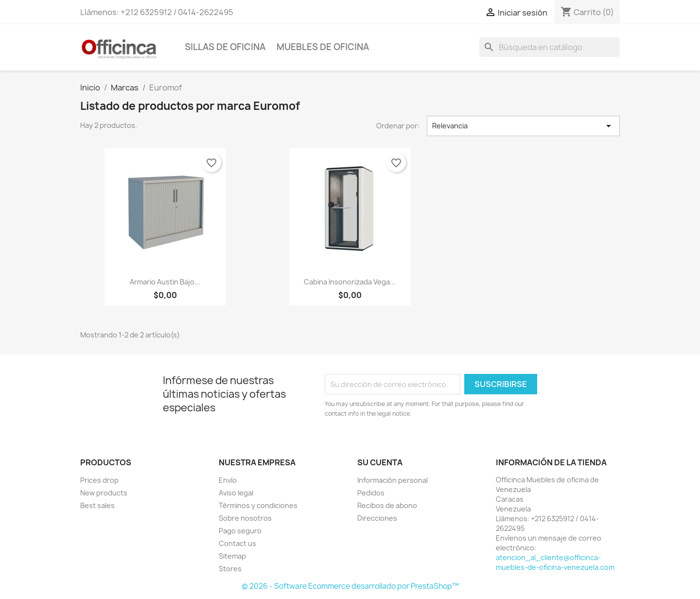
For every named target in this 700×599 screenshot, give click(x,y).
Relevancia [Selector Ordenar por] (524, 126)
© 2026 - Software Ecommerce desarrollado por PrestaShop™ (350, 586)
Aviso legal (236, 493)
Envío (228, 480)
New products (104, 493)
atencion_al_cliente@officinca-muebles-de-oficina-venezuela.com (555, 562)
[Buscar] (550, 47)
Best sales (97, 505)
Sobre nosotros (245, 518)
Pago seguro (240, 531)
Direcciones (377, 518)
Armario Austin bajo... (165, 282)
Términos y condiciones (258, 505)
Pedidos (371, 493)
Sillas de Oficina (225, 47)
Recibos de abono (387, 505)
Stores (230, 569)
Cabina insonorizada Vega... (350, 282)
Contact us (237, 543)
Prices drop (99, 480)
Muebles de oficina (323, 47)
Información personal (393, 480)
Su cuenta (380, 462)
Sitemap (232, 556)
